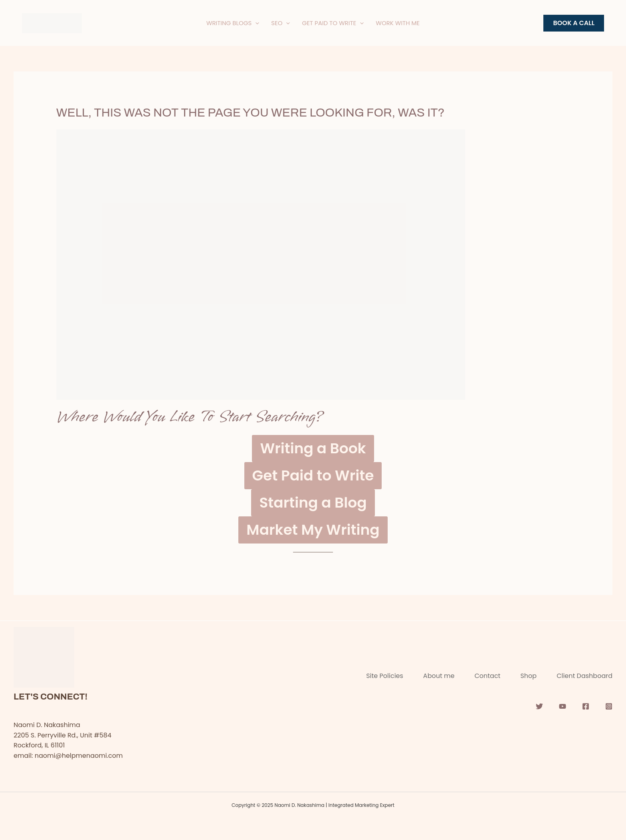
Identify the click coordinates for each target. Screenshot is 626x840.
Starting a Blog (313, 503)
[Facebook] (586, 706)
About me (439, 676)
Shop (528, 676)
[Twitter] (539, 706)
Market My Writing (313, 530)
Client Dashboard (584, 676)
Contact (487, 676)
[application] (255, 23)
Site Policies (385, 676)
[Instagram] (609, 706)
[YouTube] (563, 706)
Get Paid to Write (313, 475)
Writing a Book (313, 448)
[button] (574, 23)
